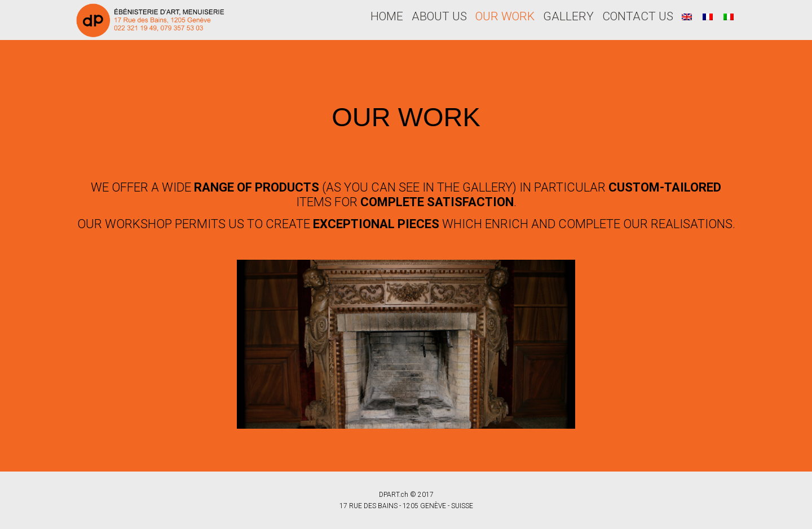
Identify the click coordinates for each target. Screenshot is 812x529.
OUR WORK (505, 16)
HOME (387, 16)
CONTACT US (638, 16)
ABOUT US (439, 16)
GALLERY (568, 16)
